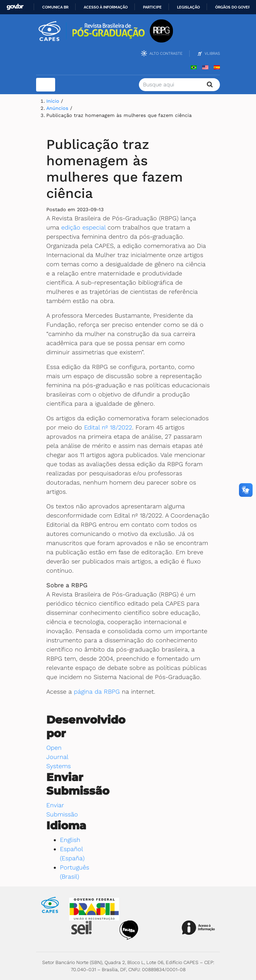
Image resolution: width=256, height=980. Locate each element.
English (70, 840)
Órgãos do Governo (236, 7)
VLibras (212, 53)
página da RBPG (97, 691)
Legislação (188, 7)
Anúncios (58, 108)
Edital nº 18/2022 (108, 427)
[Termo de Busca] (179, 85)
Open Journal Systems (59, 757)
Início (54, 101)
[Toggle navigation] (46, 85)
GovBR (15, 7)
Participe (152, 7)
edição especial (83, 227)
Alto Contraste (166, 53)
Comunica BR (55, 7)
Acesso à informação (106, 7)
